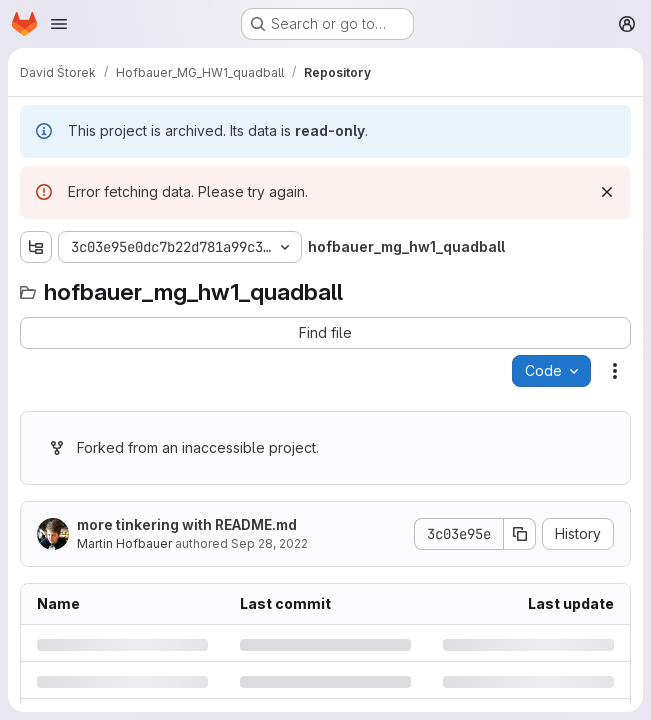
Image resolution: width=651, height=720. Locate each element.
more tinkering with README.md (187, 524)
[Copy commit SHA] (520, 534)
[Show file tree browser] (36, 247)
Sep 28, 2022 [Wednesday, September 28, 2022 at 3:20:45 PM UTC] (269, 543)
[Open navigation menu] (59, 24)
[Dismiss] (607, 192)
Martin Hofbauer (124, 543)
